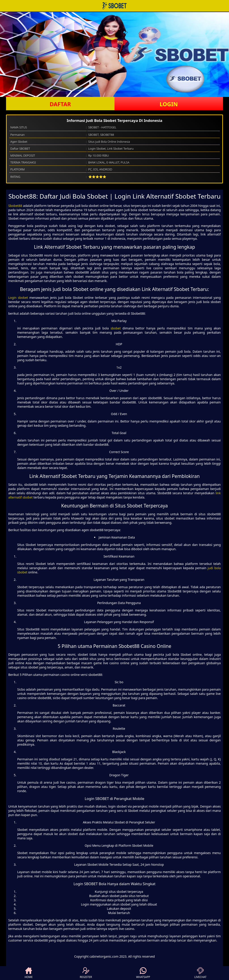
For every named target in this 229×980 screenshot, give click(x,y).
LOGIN (169, 104)
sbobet (116, 328)
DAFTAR (60, 104)
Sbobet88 (15, 206)
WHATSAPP (143, 973)
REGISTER (86, 973)
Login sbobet (18, 298)
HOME (29, 973)
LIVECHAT (200, 973)
